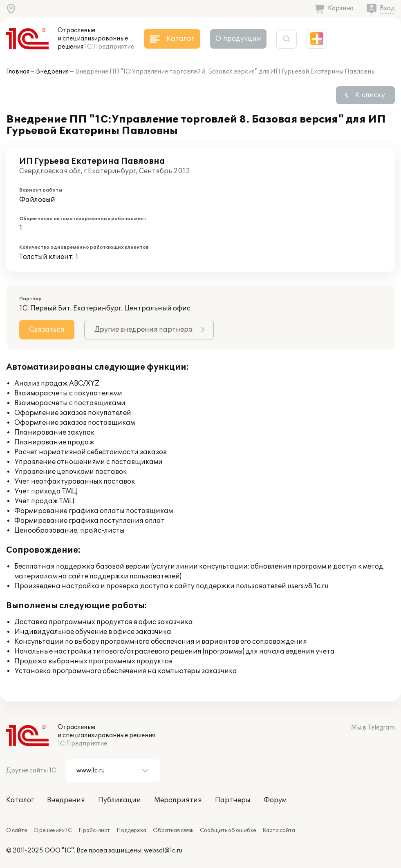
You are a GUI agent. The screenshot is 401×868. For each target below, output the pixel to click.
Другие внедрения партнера (144, 330)
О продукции (238, 39)
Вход (387, 8)
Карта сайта (279, 830)
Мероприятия (178, 800)
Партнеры (233, 800)
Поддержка (131, 830)
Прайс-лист (94, 830)
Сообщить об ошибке (228, 830)
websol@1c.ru (163, 851)
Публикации (120, 800)
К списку (370, 95)
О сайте (17, 830)
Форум (275, 800)
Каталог (20, 800)
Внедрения (52, 72)
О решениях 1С (53, 830)
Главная (18, 72)
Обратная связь (173, 830)
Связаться (47, 330)
